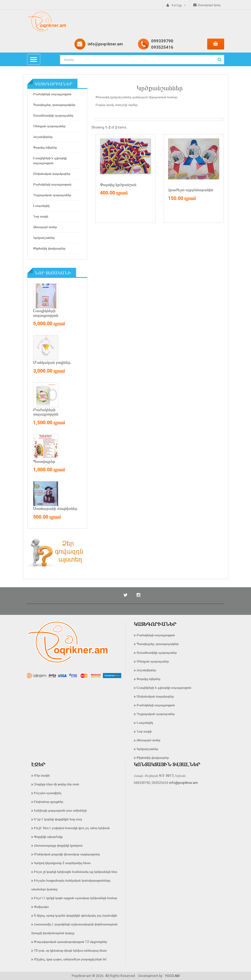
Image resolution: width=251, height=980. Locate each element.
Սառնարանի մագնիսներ (55, 508)
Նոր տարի (41, 216)
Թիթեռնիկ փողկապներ (49, 248)
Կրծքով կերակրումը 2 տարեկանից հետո (62, 863)
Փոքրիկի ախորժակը (48, 837)
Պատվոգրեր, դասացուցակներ (54, 105)
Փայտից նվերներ (45, 147)
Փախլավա (41, 907)
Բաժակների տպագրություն (52, 94)
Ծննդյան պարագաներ (49, 126)
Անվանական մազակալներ (52, 174)
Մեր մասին (42, 775)
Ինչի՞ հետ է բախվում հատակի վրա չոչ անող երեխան (72, 828)
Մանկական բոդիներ (52, 362)
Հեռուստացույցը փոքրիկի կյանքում (58, 845)
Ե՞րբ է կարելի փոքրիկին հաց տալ (58, 819)
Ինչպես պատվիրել (48, 793)
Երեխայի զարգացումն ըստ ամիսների (60, 810)
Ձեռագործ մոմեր (45, 227)
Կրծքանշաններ (44, 238)
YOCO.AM (172, 976)
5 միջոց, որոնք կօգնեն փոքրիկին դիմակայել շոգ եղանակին (76, 915)
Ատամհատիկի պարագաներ (53, 115)
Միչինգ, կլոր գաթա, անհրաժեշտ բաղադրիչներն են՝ (70, 959)
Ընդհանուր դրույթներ (49, 802)
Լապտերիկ (41, 206)
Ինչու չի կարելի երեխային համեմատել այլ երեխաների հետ (76, 872)
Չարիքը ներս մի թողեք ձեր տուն (57, 784)
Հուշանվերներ (43, 137)
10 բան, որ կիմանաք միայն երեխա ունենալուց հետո (70, 950)
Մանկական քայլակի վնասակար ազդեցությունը (67, 854)
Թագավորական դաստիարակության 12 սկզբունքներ (70, 942)
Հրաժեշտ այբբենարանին (191, 190)
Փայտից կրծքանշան (118, 185)
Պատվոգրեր (44, 461)
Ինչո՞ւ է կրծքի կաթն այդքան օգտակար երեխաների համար (76, 898)
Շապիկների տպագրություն (46, 313)
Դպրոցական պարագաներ (52, 195)
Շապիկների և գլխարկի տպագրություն (50, 161)
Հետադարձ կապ (207, 5)
